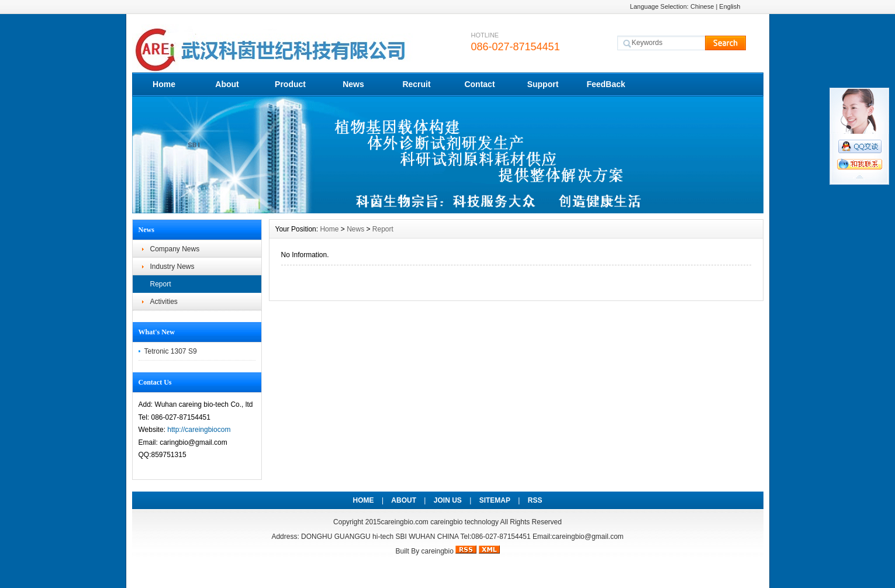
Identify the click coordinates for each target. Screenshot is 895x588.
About (227, 84)
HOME (364, 500)
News (353, 84)
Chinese (702, 6)
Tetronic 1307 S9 (171, 351)
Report (161, 284)
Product (290, 84)
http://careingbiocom (199, 430)
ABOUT (404, 500)
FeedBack (606, 84)
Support (543, 84)
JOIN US (448, 500)
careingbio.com (404, 522)
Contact (479, 84)
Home (164, 84)
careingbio (437, 551)
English (730, 6)
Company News (175, 249)
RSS (535, 500)
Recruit (416, 84)
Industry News (172, 267)
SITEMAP (495, 500)
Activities (164, 302)
